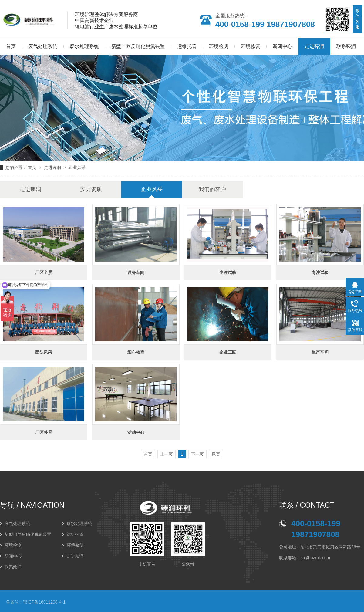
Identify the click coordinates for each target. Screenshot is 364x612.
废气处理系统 (43, 46)
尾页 (216, 454)
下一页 (197, 454)
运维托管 (187, 46)
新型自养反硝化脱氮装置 (138, 46)
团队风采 (44, 352)
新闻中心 (282, 46)
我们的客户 (212, 189)
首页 (32, 167)
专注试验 (228, 272)
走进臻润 (314, 46)
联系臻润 (346, 46)
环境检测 (219, 46)
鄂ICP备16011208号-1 (44, 602)
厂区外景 (44, 432)
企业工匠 (228, 352)
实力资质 (91, 189)
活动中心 (136, 432)
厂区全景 (44, 272)
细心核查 (136, 352)
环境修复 (251, 46)
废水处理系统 (84, 46)
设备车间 (136, 272)
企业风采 (77, 167)
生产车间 (320, 352)
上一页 (167, 454)
